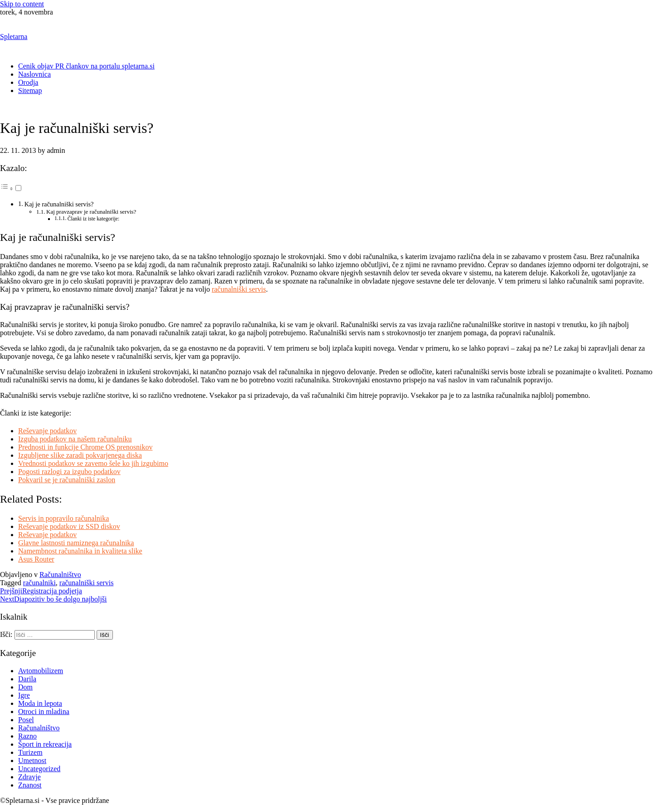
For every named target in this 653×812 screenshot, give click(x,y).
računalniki (39, 583)
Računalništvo (60, 575)
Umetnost (32, 761)
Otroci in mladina (44, 712)
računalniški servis (239, 289)
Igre (24, 695)
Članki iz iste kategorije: (94, 219)
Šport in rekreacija (45, 744)
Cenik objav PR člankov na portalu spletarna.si (86, 66)
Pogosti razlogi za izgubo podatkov (69, 472)
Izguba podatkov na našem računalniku (75, 439)
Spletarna (14, 37)
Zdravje (29, 777)
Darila (27, 679)
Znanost (30, 785)
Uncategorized (39, 769)
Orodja (28, 82)
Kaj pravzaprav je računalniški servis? (91, 212)
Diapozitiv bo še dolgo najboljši (54, 599)
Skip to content (22, 4)
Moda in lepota (40, 703)
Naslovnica (34, 74)
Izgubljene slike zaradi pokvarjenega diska (80, 455)
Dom (25, 687)
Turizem (30, 752)
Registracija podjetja (41, 591)
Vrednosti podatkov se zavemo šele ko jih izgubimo (93, 463)
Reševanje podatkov (47, 431)
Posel (26, 720)
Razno (27, 736)
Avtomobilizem (41, 671)
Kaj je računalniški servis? (59, 204)
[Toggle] (18, 188)
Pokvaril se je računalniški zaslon (67, 480)
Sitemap (30, 90)
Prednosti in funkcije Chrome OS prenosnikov (85, 447)
